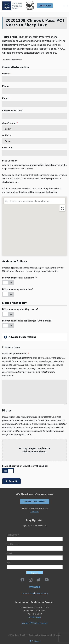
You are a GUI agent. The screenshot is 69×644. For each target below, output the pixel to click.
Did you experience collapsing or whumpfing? (27, 321)
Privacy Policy (42, 593)
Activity (7, 135)
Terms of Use (28, 593)
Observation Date (13, 110)
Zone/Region (10, 123)
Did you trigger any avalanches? (19, 278)
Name (6, 73)
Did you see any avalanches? (18, 289)
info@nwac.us (34, 617)
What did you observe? (16, 353)
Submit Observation (35, 502)
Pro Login (35, 641)
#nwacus (35, 511)
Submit (11, 481)
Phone (6, 86)
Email (6, 98)
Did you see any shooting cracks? (20, 309)
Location (8, 147)
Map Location (10, 161)
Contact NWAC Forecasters (35, 623)
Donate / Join (45, 6)
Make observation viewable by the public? (25, 466)
